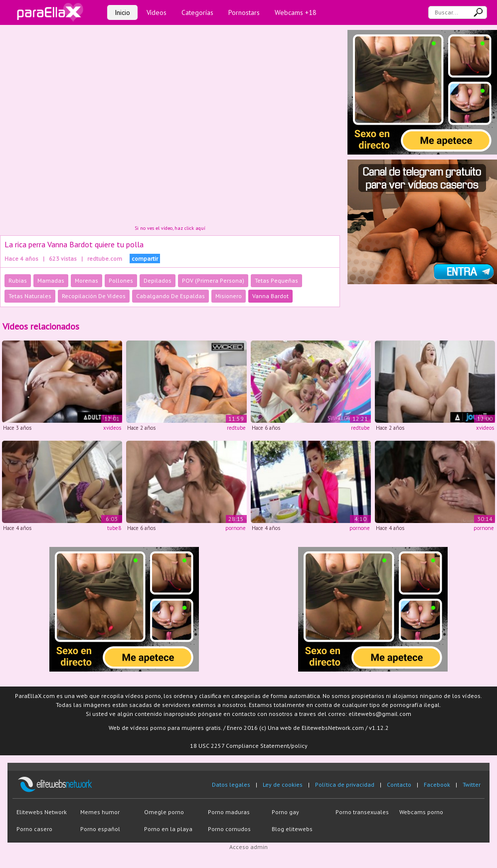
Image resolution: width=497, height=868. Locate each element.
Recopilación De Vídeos (94, 296)
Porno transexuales (362, 812)
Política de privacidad (345, 784)
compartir (145, 259)
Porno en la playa (168, 829)
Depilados (158, 280)
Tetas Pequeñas (276, 280)
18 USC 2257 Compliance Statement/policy (249, 746)
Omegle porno (164, 812)
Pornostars (244, 12)
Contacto (399, 784)
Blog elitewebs (292, 829)
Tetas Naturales (30, 296)
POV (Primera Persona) (213, 280)
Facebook (437, 784)
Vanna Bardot (270, 296)
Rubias (18, 280)
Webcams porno (421, 812)
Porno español (100, 829)
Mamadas (51, 280)
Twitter (472, 784)
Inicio (122, 12)
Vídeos (157, 12)
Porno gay (285, 812)
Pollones (121, 280)
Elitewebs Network (42, 812)
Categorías (197, 12)
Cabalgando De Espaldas (170, 296)
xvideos (112, 428)
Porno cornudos (229, 829)
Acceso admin (248, 847)
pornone (236, 528)
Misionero (229, 296)
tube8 (114, 528)
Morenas (86, 280)
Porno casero (34, 829)
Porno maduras (229, 812)
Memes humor (100, 812)
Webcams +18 (296, 12)
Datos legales (231, 784)
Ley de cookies (283, 784)
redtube (236, 428)
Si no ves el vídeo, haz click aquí (170, 228)
